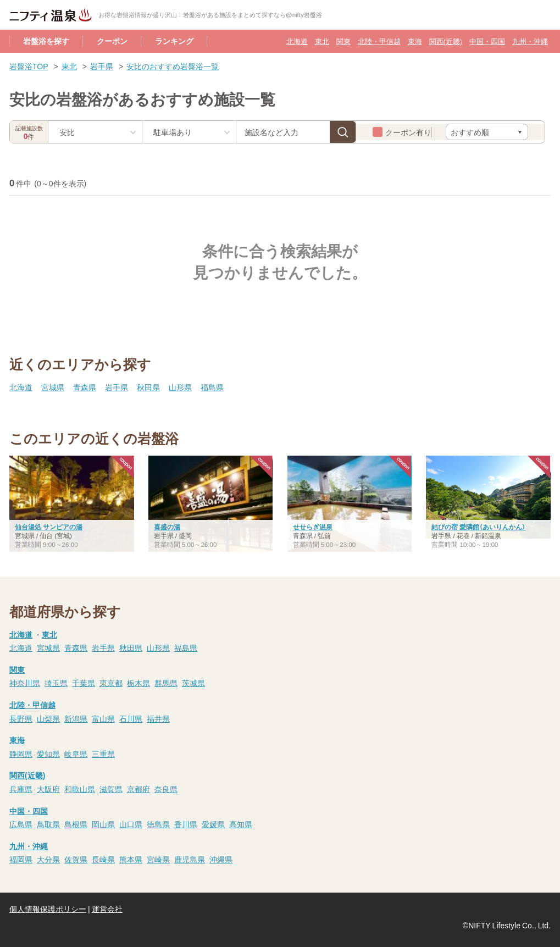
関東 (343, 41)
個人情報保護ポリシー (48, 909)
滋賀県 (111, 789)
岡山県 (103, 824)
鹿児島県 (190, 859)
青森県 (85, 387)
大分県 (48, 859)
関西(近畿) (446, 41)
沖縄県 (221, 859)
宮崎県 (158, 859)
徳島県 (158, 824)
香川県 (186, 824)
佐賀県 (76, 859)
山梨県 (48, 718)
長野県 (21, 718)
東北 (322, 41)
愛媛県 (213, 824)
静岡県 (21, 754)
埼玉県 (56, 683)
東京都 (111, 683)
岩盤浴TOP (29, 66)
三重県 (103, 754)
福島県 (212, 387)
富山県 (103, 718)
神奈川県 (25, 683)
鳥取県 (48, 824)
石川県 (131, 718)
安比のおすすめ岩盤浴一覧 (173, 66)
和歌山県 (80, 789)
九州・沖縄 (530, 41)
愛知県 (48, 754)
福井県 (158, 718)
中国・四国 (487, 41)
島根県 (76, 824)
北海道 (297, 41)
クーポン (112, 41)
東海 (415, 41)
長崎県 (103, 859)
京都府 (138, 789)
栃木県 (138, 683)
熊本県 (131, 859)
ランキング (174, 41)
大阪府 (48, 789)
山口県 (131, 824)
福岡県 (21, 859)
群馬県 (166, 683)
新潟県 (76, 718)
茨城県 (193, 683)
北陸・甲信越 (379, 41)
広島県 (21, 824)
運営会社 (107, 909)
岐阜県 (76, 754)
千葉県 (84, 683)
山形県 (180, 387)
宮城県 (53, 387)
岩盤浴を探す (46, 41)
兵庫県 (21, 789)
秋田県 (148, 387)
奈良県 (166, 789)
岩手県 (102, 66)
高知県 (241, 824)
